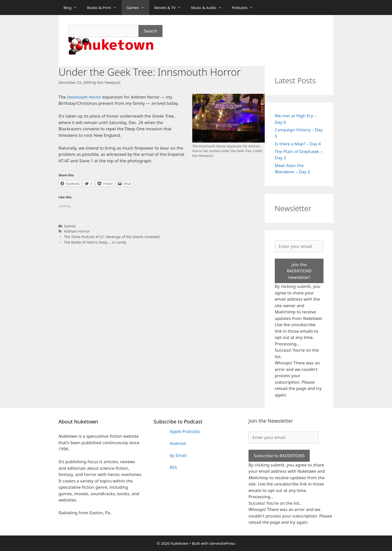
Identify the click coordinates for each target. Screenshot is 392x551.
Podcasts (245, 8)
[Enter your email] (299, 246)
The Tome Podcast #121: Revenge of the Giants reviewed (112, 237)
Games (138, 8)
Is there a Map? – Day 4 (298, 144)
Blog (73, 8)
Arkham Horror (77, 231)
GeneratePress (222, 543)
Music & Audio (209, 8)
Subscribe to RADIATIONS (279, 456)
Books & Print (104, 8)
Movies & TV (170, 8)
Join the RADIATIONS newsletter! (299, 271)
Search (150, 31)
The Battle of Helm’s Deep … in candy (95, 242)
